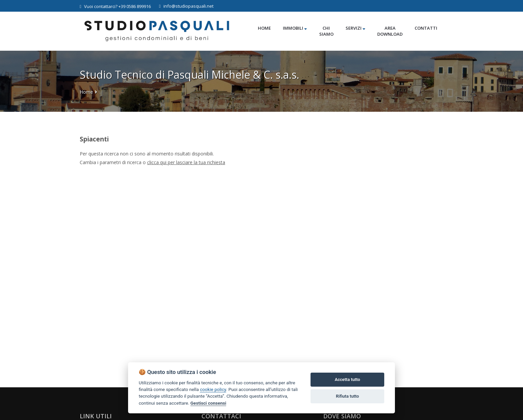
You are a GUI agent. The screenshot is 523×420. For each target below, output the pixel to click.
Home (86, 92)
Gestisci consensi (208, 403)
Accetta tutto (347, 379)
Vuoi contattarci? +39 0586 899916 (115, 6)
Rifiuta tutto (347, 396)
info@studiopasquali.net (186, 6)
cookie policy (213, 389)
